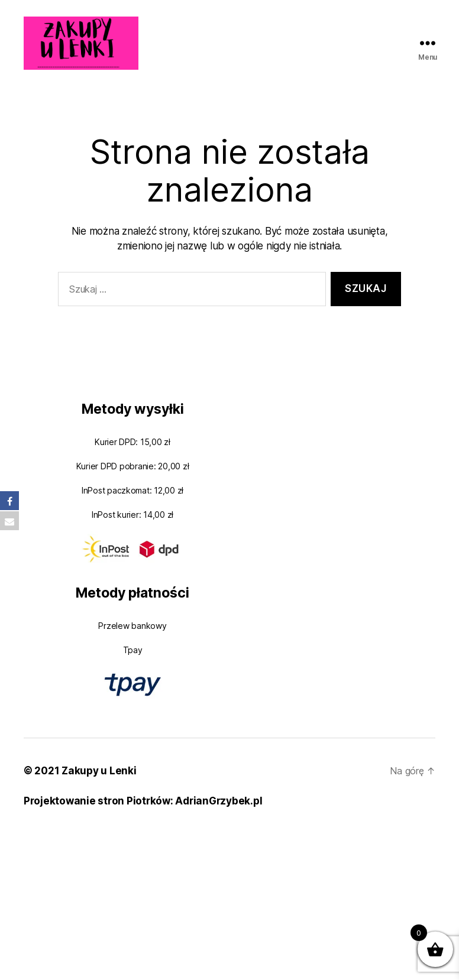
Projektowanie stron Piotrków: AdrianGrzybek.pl (143, 801)
